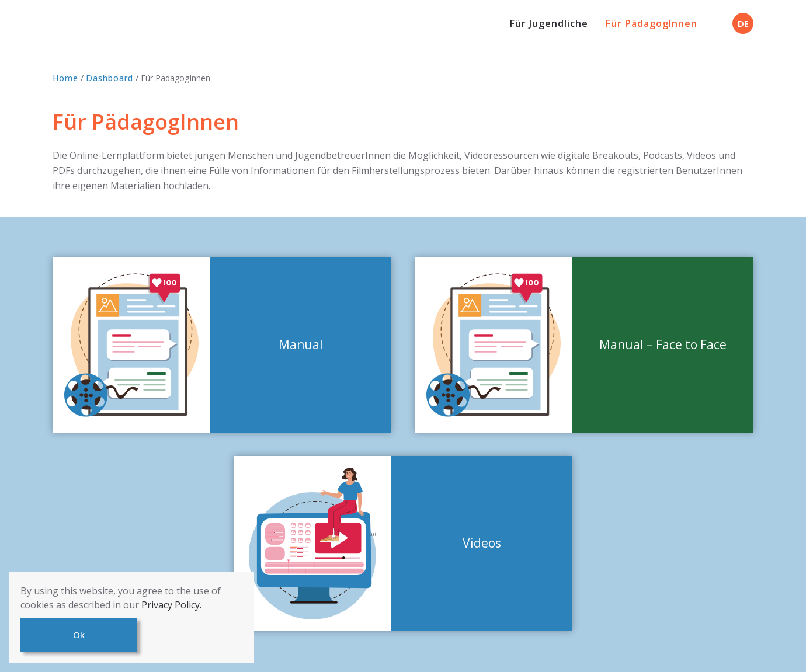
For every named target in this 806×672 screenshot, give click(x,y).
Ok (79, 635)
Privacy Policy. (171, 605)
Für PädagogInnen (652, 23)
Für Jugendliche (549, 23)
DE (743, 23)
